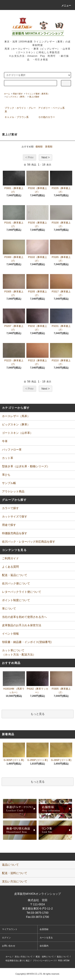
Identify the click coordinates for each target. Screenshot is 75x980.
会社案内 (44, 946)
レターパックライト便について (22, 592)
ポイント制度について (16, 600)
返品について (63, 957)
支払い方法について (24, 957)
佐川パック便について (16, 583)
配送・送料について (45, 957)
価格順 (39, 147)
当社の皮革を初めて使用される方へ (24, 617)
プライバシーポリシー (43, 961)
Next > (45, 157)
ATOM (67, 961)
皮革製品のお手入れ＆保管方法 (22, 625)
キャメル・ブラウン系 (17, 117)
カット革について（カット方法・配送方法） (19, 652)
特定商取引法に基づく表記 (18, 961)
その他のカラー (47, 117)
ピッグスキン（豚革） (16, 97)
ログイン (6, 938)
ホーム (7, 94)
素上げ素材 (34, 97)
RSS (60, 961)
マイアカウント (10, 929)
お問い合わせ (9, 946)
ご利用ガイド (10, 558)
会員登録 (44, 929)
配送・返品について (15, 575)
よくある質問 (10, 567)
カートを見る (46, 938)
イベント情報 (10, 634)
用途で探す (18, 94)
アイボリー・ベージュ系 (51, 108)
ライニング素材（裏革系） (38, 94)
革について (9, 609)
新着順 (49, 147)
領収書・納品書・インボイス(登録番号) (27, 642)
